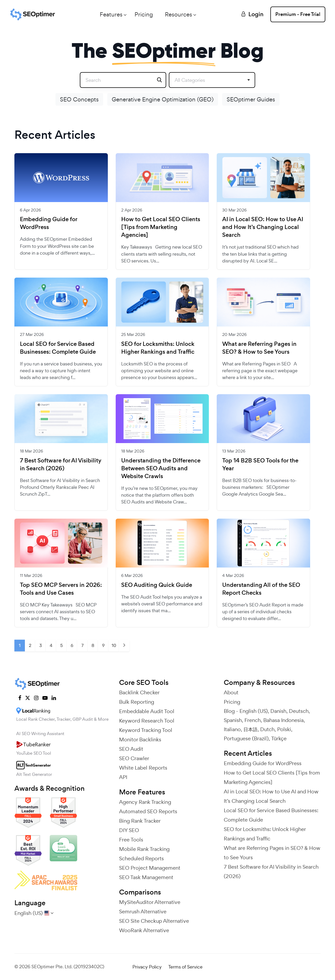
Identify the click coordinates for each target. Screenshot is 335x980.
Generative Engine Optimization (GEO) (163, 99)
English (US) (254, 711)
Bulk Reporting (137, 702)
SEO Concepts (79, 99)
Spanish (233, 720)
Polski (284, 729)
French (253, 720)
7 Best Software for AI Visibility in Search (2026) (61, 465)
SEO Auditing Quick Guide (157, 585)
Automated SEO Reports (148, 811)
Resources (178, 14)
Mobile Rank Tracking (144, 849)
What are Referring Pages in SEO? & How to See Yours (259, 348)
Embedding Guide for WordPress (49, 223)
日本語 (250, 729)
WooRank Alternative (144, 930)
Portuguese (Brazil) (246, 738)
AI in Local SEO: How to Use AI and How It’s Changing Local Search (263, 227)
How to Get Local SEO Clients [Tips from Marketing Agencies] (161, 227)
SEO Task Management (146, 877)
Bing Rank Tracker (140, 821)
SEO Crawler (134, 758)
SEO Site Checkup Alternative (154, 921)
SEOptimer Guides (251, 99)
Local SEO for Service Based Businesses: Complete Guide (58, 348)
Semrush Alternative (143, 912)
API (123, 777)
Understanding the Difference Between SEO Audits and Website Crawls (161, 468)
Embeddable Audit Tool (147, 711)
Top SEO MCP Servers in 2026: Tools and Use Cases (61, 589)
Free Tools (131, 840)
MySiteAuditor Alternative (150, 902)
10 (114, 645)
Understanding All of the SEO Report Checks (261, 589)
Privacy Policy (147, 967)
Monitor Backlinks (140, 740)
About (231, 692)
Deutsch (299, 711)
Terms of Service (185, 967)
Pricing (144, 14)
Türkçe (279, 738)
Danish (278, 711)
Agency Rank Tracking (145, 802)
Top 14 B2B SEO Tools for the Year (260, 465)
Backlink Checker (139, 692)
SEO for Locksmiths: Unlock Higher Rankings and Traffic (158, 348)
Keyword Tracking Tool (146, 730)
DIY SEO (129, 830)
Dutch (267, 729)
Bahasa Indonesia (283, 720)
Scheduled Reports (141, 858)
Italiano (232, 729)
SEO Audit (131, 749)
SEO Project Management (150, 868)
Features (111, 14)
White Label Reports (143, 768)
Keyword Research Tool (147, 721)
